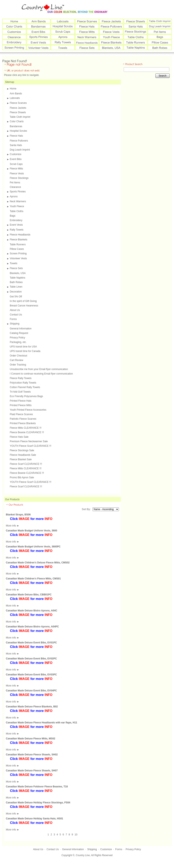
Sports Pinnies (18, 192)
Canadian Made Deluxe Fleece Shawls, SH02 (32, 755)
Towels (14, 263)
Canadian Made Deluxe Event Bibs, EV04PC (31, 691)
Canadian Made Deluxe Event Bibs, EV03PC (31, 675)
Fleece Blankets (19, 240)
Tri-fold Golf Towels (20, 392)
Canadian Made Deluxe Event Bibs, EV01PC (31, 643)
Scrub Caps (16, 164)
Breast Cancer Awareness (24, 306)
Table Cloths (17, 211)
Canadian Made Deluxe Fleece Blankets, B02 (32, 707)
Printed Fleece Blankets (23, 423)
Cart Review (16, 360)
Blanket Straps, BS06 (18, 515)
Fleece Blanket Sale (21, 459)
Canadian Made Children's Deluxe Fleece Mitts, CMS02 (38, 563)
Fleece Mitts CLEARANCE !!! (26, 428)
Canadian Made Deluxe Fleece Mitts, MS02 (31, 739)
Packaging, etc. (18, 342)
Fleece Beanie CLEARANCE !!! (27, 432)
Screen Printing (18, 254)
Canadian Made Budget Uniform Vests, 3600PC (33, 547)
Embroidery (16, 220)
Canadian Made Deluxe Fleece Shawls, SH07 (32, 771)
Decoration (16, 292)
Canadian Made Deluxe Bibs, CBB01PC (29, 595)
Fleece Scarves (18, 103)
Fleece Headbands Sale (23, 455)
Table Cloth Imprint (20, 117)
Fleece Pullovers (19, 141)
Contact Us (16, 315)
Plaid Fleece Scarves (21, 414)
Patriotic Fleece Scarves (23, 419)
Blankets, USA (18, 273)
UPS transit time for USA (23, 347)
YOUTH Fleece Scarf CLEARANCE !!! (31, 446)
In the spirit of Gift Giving (23, 301)
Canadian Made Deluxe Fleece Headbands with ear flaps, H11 (42, 723)
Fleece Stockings (19, 178)
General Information (21, 329)
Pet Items (15, 183)
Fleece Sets (16, 268)
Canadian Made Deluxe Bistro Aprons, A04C (32, 611)
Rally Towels (17, 230)
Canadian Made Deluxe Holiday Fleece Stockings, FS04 (38, 803)
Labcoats (15, 98)
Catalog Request (19, 333)
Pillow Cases (17, 249)
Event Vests (16, 225)
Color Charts (17, 121)
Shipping (15, 324)
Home (13, 89)
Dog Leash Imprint (20, 150)
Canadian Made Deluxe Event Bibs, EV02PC (31, 659)
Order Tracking (18, 365)
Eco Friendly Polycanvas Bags (26, 396)
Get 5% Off (16, 297)
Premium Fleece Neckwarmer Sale (29, 441)
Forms (13, 319)
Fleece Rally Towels (21, 378)
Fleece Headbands (20, 235)
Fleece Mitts (16, 169)
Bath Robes (16, 282)
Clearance (15, 187)
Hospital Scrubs (18, 131)
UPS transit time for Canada (25, 351)
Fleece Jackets (18, 108)
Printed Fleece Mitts (21, 405)
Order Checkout (19, 356)
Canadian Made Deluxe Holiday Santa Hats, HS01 (34, 819)
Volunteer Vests (18, 258)
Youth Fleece (17, 206)
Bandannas (16, 126)
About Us (15, 310)
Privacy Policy (18, 338)
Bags (13, 216)
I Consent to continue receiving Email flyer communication (41, 374)
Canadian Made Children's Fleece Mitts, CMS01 (33, 579)
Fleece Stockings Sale (22, 450)
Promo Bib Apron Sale (22, 477)
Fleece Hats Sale (19, 437)
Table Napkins (18, 278)
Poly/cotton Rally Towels (23, 383)
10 (76, 835)
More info (13, 526)
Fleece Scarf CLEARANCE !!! (26, 464)
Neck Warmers (18, 201)
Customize (16, 154)
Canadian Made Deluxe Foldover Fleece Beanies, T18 (37, 787)
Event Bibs (16, 159)
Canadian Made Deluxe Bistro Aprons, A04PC (32, 627)
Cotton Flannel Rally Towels (25, 387)
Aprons (14, 196)
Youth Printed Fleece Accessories (28, 410)
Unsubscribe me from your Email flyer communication (39, 369)
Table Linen (16, 287)
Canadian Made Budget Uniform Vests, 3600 (32, 531)
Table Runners (18, 244)
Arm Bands (16, 94)
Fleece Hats (16, 136)
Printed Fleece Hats (21, 401)
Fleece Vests (17, 174)
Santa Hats (16, 145)
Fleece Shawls (18, 112)
